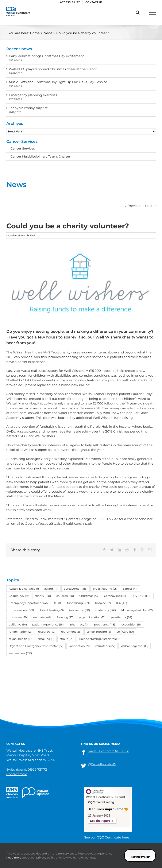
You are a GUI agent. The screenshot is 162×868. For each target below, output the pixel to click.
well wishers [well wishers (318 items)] (20, 653)
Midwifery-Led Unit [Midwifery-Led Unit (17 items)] (137, 610)
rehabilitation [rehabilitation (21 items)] (21, 632)
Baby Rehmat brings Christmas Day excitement (46, 56)
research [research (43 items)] (47, 632)
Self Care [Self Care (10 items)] (125, 632)
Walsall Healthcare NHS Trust (109, 751)
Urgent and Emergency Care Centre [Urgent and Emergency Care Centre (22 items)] (36, 646)
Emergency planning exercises (33, 95)
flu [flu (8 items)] (58, 603)
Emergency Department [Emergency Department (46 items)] (29, 603)
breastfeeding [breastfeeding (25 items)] (105, 589)
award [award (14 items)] (51, 589)
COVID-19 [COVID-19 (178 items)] (141, 596)
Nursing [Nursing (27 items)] (65, 617)
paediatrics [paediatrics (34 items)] (121, 617)
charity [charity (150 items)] (43, 596)
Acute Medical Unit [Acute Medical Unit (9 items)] (24, 589)
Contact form (17, 774)
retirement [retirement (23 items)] (71, 632)
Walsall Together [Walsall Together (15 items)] (134, 646)
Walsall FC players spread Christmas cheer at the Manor (54, 69)
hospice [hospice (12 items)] (103, 603)
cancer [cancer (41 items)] (130, 589)
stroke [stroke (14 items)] (67, 639)
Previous (134, 206)
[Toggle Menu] (153, 13)
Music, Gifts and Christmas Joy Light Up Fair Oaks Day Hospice (58, 82)
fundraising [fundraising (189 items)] (78, 603)
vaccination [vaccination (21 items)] (79, 646)
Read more (14, 857)
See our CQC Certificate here (107, 837)
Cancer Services (23, 148)
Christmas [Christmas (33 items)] (89, 596)
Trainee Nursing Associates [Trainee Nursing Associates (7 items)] (99, 639)
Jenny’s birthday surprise (28, 108)
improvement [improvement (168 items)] (22, 610)
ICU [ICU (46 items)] (122, 603)
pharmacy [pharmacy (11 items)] (79, 624)
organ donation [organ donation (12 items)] (92, 617)
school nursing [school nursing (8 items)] (99, 632)
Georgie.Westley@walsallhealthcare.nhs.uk (58, 524)
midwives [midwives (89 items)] (18, 617)
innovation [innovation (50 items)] (80, 610)
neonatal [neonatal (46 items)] (42, 617)
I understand (140, 856)
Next (149, 206)
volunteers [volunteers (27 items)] (105, 646)
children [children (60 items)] (65, 596)
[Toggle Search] (138, 12)
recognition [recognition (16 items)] (131, 624)
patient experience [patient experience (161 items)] (48, 624)
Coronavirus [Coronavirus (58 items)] (115, 596)
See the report (100, 821)
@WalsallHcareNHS (102, 764)
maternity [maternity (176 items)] (106, 610)
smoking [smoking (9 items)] (46, 639)
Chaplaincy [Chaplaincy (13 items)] (19, 596)
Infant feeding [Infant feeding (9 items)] (52, 610)
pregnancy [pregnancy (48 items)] (105, 624)
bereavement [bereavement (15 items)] (76, 589)
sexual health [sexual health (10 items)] (21, 639)
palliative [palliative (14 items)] (18, 624)
